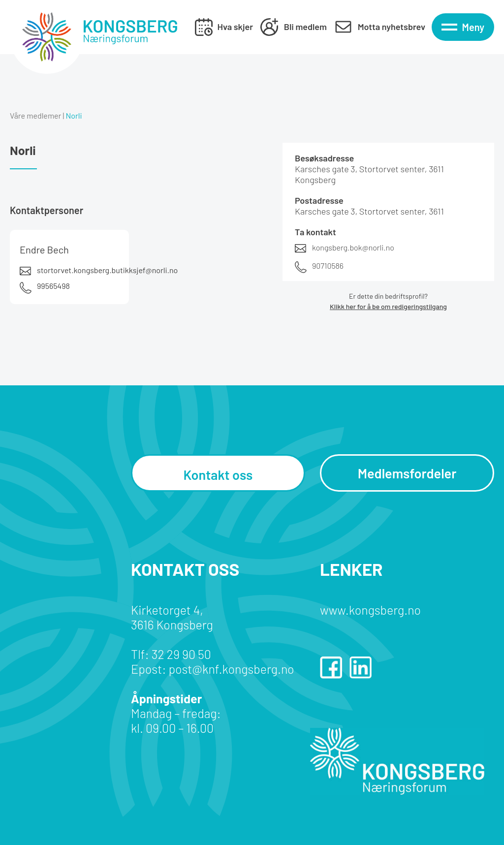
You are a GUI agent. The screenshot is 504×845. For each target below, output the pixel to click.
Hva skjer (235, 27)
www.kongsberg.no (370, 610)
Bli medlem (305, 27)
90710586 (328, 266)
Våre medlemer (35, 115)
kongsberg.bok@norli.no (353, 247)
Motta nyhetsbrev (392, 27)
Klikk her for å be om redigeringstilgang (388, 306)
